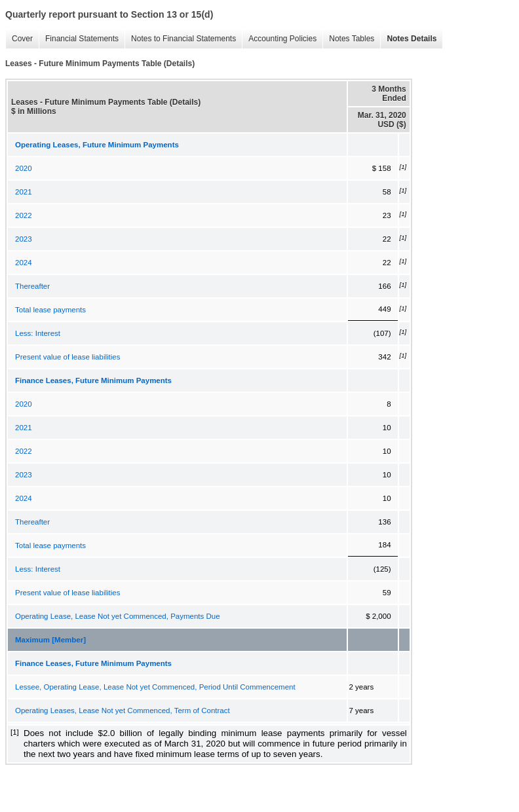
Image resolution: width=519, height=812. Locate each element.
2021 (24, 192)
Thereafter (32, 286)
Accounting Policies (282, 39)
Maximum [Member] (50, 640)
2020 (24, 168)
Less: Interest (38, 333)
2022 (24, 215)
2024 (24, 263)
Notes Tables (352, 39)
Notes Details (412, 39)
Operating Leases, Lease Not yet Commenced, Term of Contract (123, 710)
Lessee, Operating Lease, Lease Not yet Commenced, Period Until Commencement (155, 687)
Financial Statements (82, 39)
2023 (24, 239)
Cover (22, 39)
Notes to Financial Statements (183, 39)
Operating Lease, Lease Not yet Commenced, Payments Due (118, 616)
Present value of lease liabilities (67, 357)
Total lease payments (50, 310)
